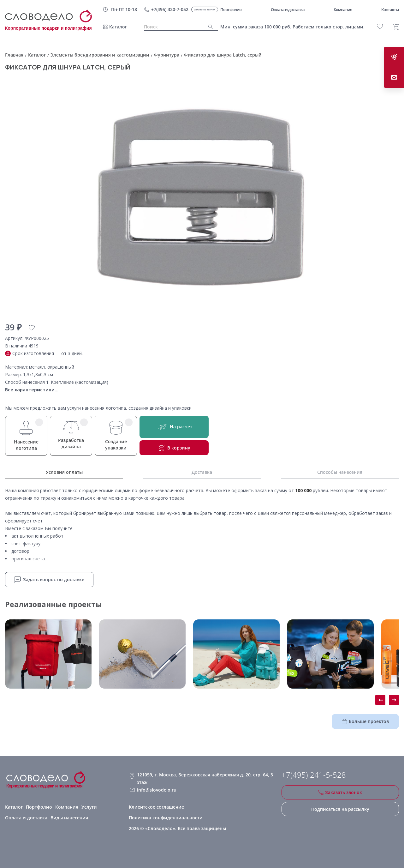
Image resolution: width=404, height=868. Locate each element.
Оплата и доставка (26, 818)
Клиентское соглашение (156, 807)
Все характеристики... (32, 390)
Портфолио (39, 807)
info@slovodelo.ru (157, 790)
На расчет (174, 427)
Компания (67, 807)
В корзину (174, 448)
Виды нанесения (69, 818)
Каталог (118, 27)
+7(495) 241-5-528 (314, 775)
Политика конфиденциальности (166, 818)
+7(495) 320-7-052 (170, 9)
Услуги (89, 807)
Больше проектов (365, 721)
